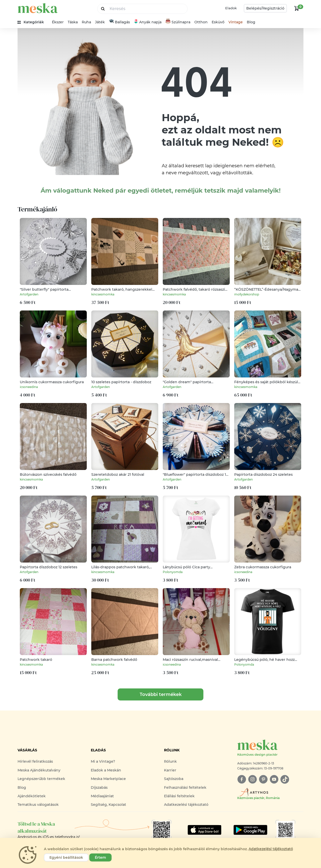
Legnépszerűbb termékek (41, 779)
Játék (100, 22)
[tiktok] (285, 779)
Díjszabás (99, 787)
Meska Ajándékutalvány (39, 770)
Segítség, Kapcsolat (108, 805)
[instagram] (252, 779)
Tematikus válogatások (38, 805)
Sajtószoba (174, 779)
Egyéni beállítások (66, 857)
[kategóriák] (33, 22)
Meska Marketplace (108, 779)
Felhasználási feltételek (185, 787)
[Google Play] (205, 830)
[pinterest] (263, 779)
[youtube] (274, 779)
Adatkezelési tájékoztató (186, 805)
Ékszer (58, 22)
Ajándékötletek (32, 796)
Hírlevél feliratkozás (35, 761)
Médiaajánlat (102, 796)
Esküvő (218, 22)
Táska (73, 22)
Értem (100, 857)
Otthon (201, 22)
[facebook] (242, 779)
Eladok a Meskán (106, 770)
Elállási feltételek (179, 796)
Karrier (170, 770)
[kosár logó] (297, 8)
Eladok (231, 8)
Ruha (86, 22)
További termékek (161, 694)
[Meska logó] (270, 748)
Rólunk (170, 761)
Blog (251, 22)
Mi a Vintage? (103, 761)
